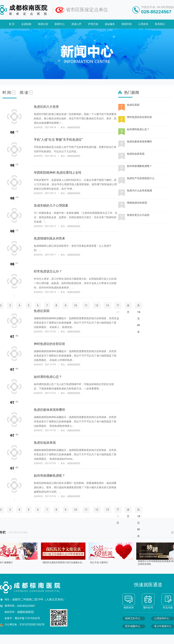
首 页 (12, 24)
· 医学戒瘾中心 (132, 626)
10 (75, 305)
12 (97, 305)
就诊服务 (110, 24)
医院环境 (127, 24)
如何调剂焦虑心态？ (138, 129)
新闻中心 (60, 24)
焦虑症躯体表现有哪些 (139, 142)
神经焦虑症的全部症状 (139, 117)
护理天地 (93, 24)
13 (107, 305)
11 (86, 305)
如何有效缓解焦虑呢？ (139, 166)
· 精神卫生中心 (132, 618)
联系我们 (160, 24)
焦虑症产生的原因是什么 (141, 178)
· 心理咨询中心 (161, 618)
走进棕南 (26, 24)
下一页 (118, 516)
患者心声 (77, 24)
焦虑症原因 (133, 105)
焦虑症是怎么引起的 (138, 215)
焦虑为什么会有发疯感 (139, 190)
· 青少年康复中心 (162, 626)
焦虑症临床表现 (136, 154)
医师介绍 (43, 24)
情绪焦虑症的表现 (137, 203)
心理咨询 (143, 24)
